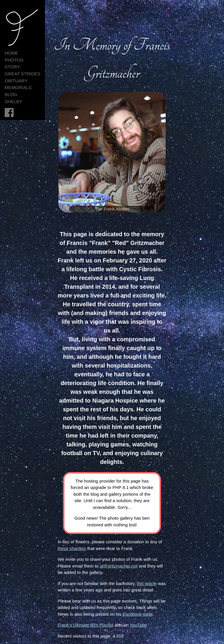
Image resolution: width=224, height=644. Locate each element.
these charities (72, 548)
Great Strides (22, 74)
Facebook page (138, 614)
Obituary (16, 81)
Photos (14, 60)
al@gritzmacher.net (119, 566)
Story (12, 67)
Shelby (14, 101)
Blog (11, 94)
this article (147, 583)
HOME (11, 53)
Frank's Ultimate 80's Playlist (86, 625)
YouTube (138, 625)
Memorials (18, 87)
